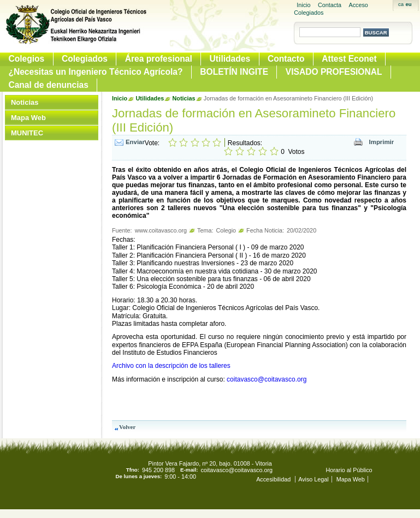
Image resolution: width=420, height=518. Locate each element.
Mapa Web (28, 118)
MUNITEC (27, 133)
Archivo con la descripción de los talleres (171, 366)
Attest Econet (349, 59)
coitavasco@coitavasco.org (267, 379)
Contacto (286, 59)
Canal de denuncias (48, 85)
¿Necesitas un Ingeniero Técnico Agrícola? (95, 72)
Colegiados (85, 59)
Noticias (25, 102)
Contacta (330, 5)
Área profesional (159, 59)
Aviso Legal (313, 479)
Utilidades (230, 59)
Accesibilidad (274, 479)
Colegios (26, 59)
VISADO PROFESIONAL (334, 72)
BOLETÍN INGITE (234, 72)
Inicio (303, 5)
